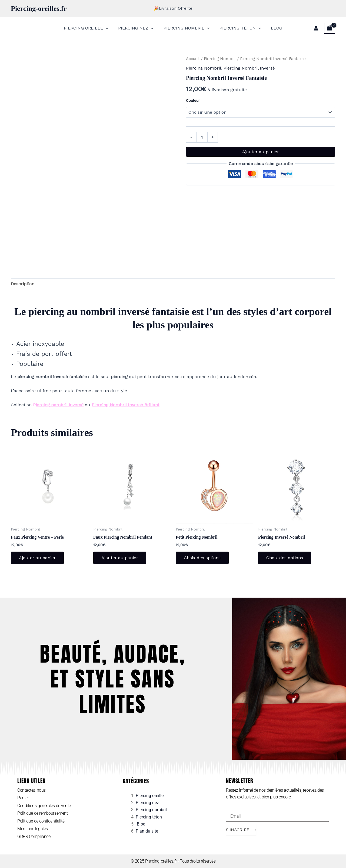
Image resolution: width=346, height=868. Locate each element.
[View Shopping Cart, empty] (330, 28)
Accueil (193, 59)
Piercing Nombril (220, 59)
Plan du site (147, 831)
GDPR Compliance (34, 836)
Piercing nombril (151, 810)
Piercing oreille (150, 796)
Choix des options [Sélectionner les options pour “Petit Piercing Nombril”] (202, 558)
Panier (23, 798)
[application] (108, 28)
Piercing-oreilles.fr (39, 9)
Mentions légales (33, 829)
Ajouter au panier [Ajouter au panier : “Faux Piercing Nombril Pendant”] (120, 558)
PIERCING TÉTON (239, 28)
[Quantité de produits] (202, 137)
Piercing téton (149, 817)
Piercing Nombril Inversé (249, 68)
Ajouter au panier (261, 152)
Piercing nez (147, 803)
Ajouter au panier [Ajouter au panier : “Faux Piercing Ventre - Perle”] (37, 558)
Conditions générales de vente (44, 806)
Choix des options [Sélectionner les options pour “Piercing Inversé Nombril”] (285, 558)
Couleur (193, 100)
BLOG (274, 28)
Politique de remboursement (42, 813)
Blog (141, 824)
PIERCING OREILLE (89, 28)
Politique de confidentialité (41, 821)
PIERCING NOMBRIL (187, 28)
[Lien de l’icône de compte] (316, 28)
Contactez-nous (31, 790)
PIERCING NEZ (137, 28)
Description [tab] (23, 284)
